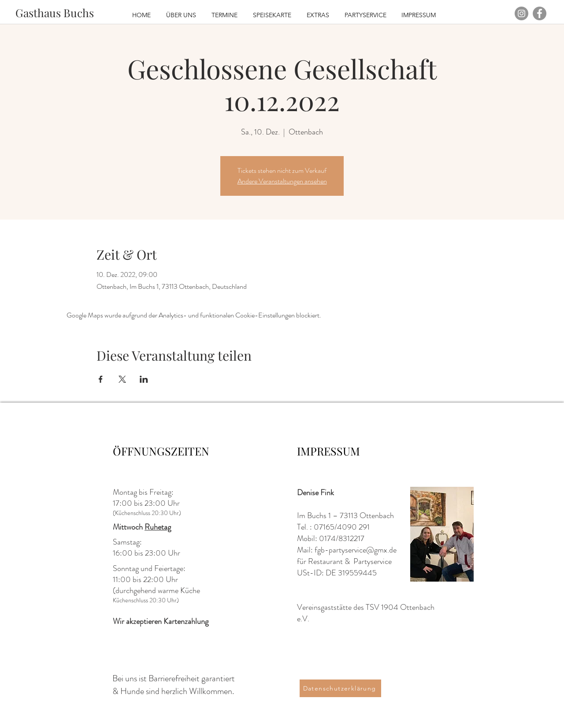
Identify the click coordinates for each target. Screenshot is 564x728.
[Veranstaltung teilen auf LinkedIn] (144, 379)
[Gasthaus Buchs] (55, 13)
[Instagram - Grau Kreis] (521, 13)
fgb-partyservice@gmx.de (356, 550)
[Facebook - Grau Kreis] (540, 13)
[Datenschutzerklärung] (340, 688)
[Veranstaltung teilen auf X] (122, 379)
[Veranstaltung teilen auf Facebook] (101, 379)
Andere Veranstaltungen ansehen (282, 181)
